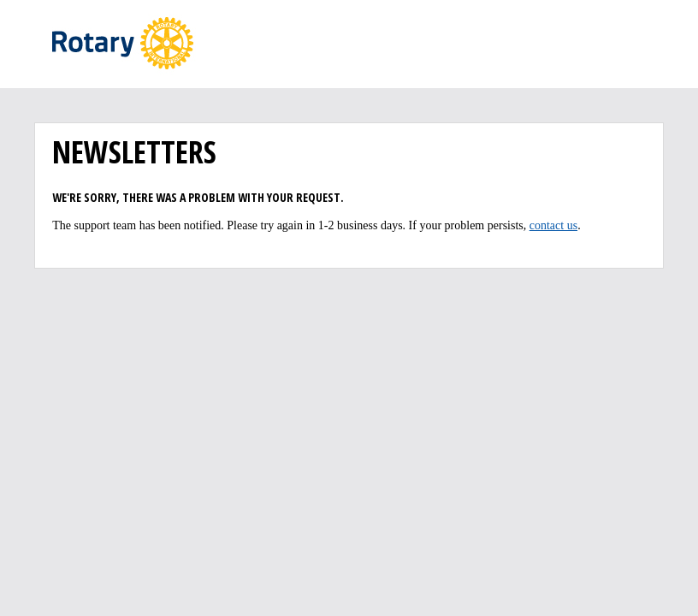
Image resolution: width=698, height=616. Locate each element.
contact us (553, 225)
